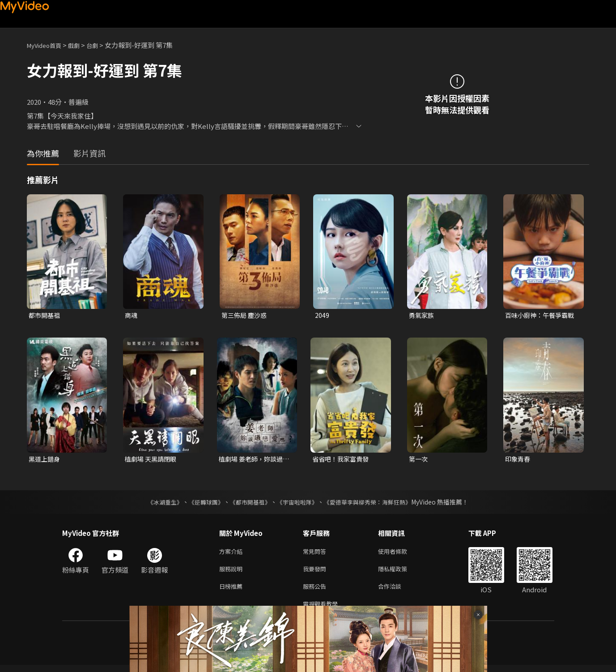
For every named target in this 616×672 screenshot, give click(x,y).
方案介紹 (233, 554)
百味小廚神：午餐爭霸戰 (539, 316)
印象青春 (518, 460)
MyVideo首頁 (47, 45)
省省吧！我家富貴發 (342, 460)
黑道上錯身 (45, 460)
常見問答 (316, 554)
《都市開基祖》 (248, 504)
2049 (322, 315)
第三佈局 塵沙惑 (246, 315)
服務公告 (316, 591)
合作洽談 (397, 591)
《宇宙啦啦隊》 (298, 504)
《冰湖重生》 (157, 504)
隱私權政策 (400, 572)
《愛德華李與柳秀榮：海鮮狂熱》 (374, 504)
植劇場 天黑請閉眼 (152, 460)
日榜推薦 (233, 591)
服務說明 (233, 572)
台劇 (101, 45)
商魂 (132, 315)
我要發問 (316, 572)
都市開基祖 (45, 315)
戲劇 (81, 45)
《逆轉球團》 (201, 504)
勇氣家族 (422, 315)
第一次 (419, 460)
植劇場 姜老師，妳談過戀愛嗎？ (253, 460)
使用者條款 (400, 554)
